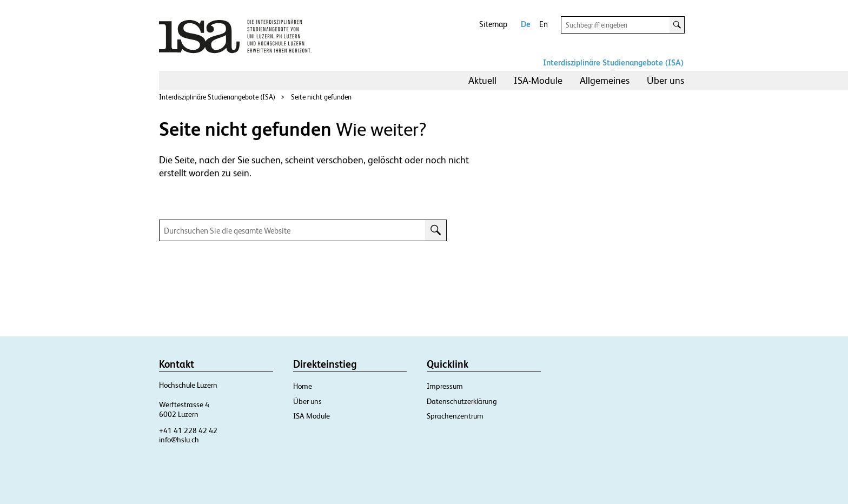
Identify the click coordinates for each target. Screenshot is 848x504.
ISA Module (312, 416)
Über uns (665, 80)
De (526, 24)
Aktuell (482, 80)
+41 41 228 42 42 (188, 430)
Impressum (445, 386)
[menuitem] (482, 81)
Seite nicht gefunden (321, 97)
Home (303, 386)
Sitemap (493, 24)
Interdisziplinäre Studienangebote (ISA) (613, 62)
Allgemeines (605, 80)
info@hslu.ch (179, 440)
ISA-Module (538, 80)
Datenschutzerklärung (462, 401)
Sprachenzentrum (455, 416)
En (544, 24)
